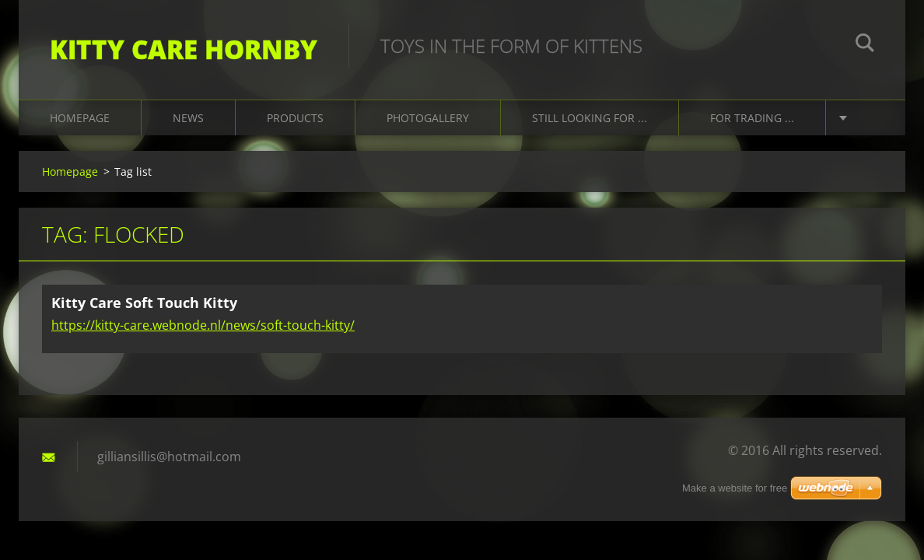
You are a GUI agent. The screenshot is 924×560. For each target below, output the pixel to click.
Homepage (80, 118)
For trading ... (752, 118)
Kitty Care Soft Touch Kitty (144, 303)
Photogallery (428, 118)
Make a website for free (735, 488)
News (188, 118)
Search (865, 45)
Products (295, 118)
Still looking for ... (590, 118)
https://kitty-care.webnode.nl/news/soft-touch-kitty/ (203, 325)
